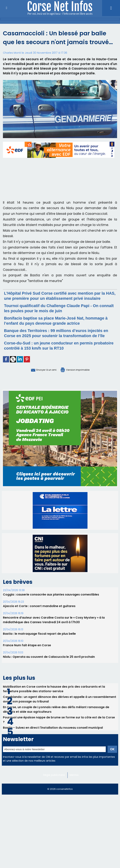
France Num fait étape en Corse (27, 655)
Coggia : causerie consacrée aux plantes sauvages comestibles (51, 605)
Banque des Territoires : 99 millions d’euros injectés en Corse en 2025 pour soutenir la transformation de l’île (58, 341)
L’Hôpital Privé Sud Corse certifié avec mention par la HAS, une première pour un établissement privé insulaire (60, 298)
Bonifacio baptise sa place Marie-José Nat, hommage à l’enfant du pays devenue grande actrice (59, 326)
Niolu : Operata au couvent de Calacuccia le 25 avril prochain (49, 667)
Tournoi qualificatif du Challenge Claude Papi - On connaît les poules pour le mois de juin (56, 313)
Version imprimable (79, 380)
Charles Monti (12, 53)
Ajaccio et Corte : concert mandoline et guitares (39, 616)
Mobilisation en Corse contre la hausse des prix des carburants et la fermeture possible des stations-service (54, 699)
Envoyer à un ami (40, 380)
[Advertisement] (60, 834)
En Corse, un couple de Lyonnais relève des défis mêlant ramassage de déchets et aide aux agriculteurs (56, 719)
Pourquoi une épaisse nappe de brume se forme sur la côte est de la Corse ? (59, 729)
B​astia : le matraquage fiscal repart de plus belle (39, 644)
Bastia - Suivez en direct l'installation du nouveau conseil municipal (53, 737)
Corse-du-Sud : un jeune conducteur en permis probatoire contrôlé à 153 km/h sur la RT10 (53, 356)
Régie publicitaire (54, 785)
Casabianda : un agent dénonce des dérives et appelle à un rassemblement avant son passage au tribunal (60, 709)
